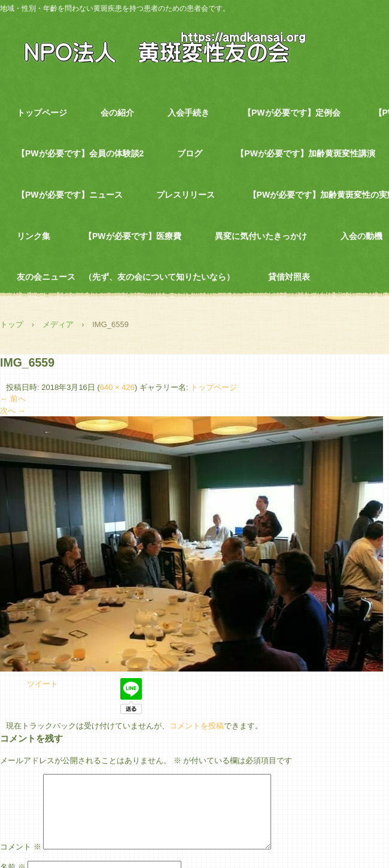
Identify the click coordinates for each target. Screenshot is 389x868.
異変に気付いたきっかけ (261, 236)
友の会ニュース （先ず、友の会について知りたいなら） (126, 277)
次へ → (13, 411)
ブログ (190, 153)
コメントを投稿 (197, 726)
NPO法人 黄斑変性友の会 (158, 46)
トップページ (42, 113)
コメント (21, 861)
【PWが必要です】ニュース (70, 195)
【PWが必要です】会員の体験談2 (80, 153)
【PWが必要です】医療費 (133, 236)
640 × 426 (117, 387)
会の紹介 (117, 113)
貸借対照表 (289, 277)
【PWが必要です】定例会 (292, 113)
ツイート (42, 684)
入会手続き (189, 113)
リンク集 (34, 236)
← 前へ (13, 399)
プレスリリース (186, 195)
